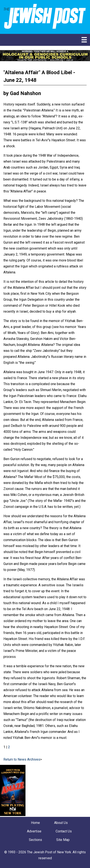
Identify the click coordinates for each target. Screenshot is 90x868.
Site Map (63, 840)
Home (35, 823)
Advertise (34, 831)
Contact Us (64, 831)
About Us (61, 823)
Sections (35, 840)
